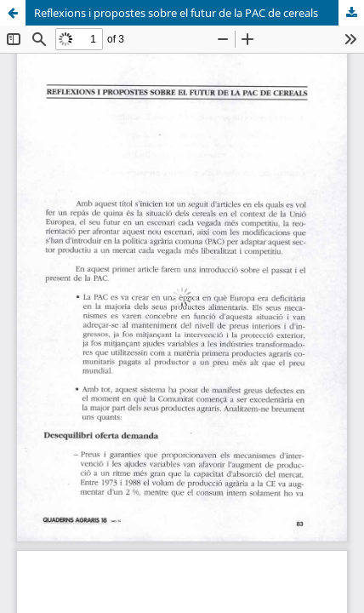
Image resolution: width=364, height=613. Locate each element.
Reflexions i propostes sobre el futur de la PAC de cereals (176, 13)
